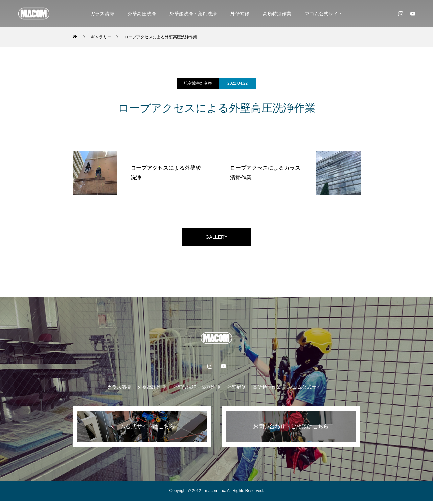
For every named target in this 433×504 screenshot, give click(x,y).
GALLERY (216, 238)
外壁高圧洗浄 (142, 14)
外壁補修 (240, 14)
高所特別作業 (277, 14)
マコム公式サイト (324, 14)
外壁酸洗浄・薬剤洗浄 (193, 14)
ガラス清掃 (102, 14)
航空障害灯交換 (198, 83)
